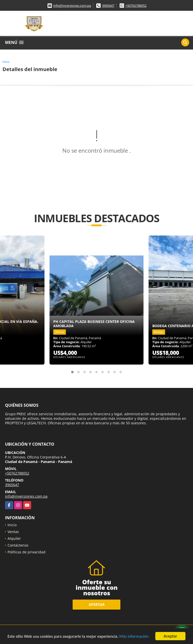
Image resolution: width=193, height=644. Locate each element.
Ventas (13, 532)
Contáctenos (18, 545)
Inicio (6, 62)
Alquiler (14, 538)
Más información (134, 637)
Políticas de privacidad (27, 552)
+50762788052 (136, 6)
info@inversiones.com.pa (72, 6)
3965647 (108, 6)
